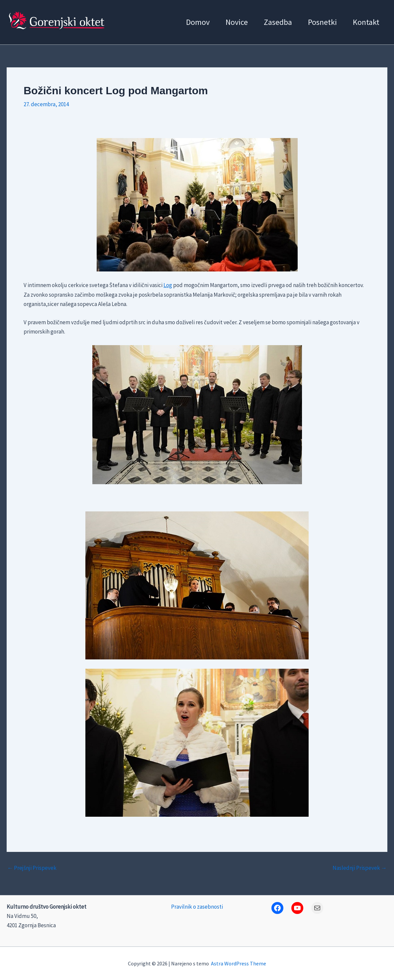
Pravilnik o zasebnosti (197, 907)
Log (168, 285)
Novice (237, 22)
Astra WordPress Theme (239, 963)
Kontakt (366, 22)
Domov (198, 22)
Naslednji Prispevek (360, 868)
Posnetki (322, 22)
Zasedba (278, 22)
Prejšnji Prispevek (32, 868)
